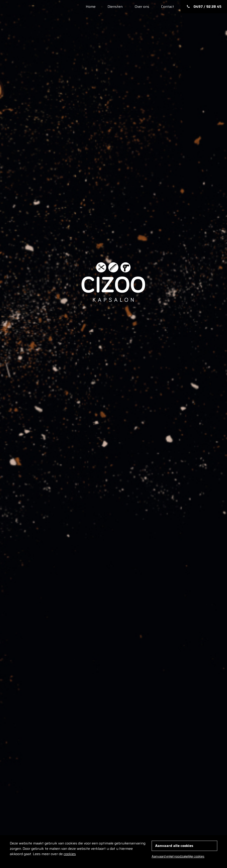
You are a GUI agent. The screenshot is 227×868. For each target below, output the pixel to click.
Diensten (115, 7)
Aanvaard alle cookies (174, 846)
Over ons (142, 7)
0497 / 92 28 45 (204, 7)
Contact (168, 7)
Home (91, 7)
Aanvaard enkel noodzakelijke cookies (178, 857)
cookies (70, 854)
